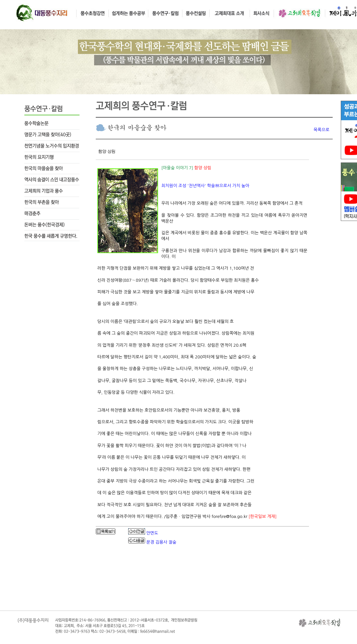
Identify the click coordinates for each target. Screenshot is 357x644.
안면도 (152, 533)
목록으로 (321, 130)
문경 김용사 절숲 (161, 542)
